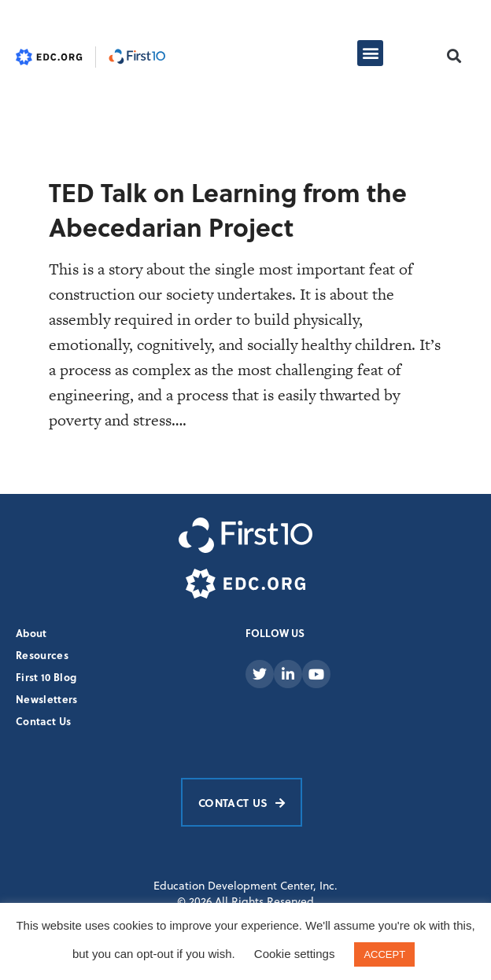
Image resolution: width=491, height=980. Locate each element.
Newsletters (47, 699)
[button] (370, 53)
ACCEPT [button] (384, 954)
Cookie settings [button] (295, 954)
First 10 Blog (46, 677)
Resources (42, 655)
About (31, 633)
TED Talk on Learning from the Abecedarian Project (228, 209)
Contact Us (43, 721)
